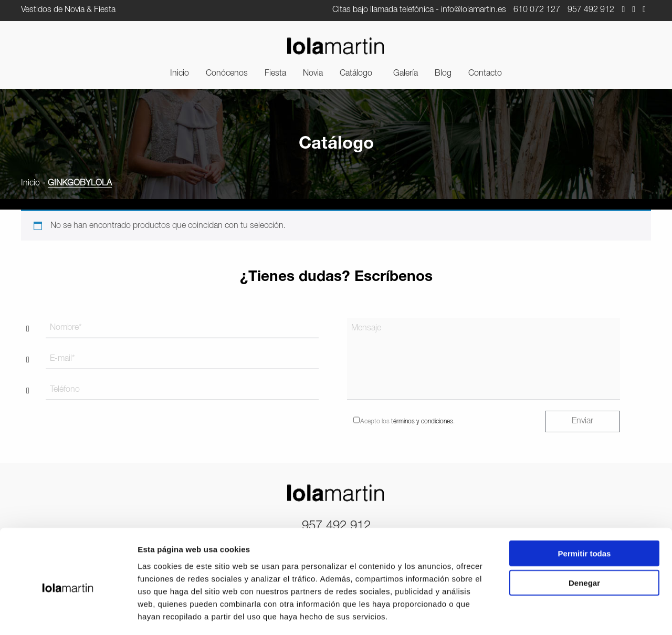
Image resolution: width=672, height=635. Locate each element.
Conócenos (227, 74)
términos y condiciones (422, 421)
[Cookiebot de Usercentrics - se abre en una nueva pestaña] (68, 615)
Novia (313, 74)
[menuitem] (180, 74)
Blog (443, 74)
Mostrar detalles (568, 614)
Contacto (485, 74)
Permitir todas (585, 509)
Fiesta (275, 74)
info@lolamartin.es (474, 10)
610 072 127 (537, 10)
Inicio (180, 74)
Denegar (584, 539)
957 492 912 (591, 10)
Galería (406, 74)
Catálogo (356, 74)
